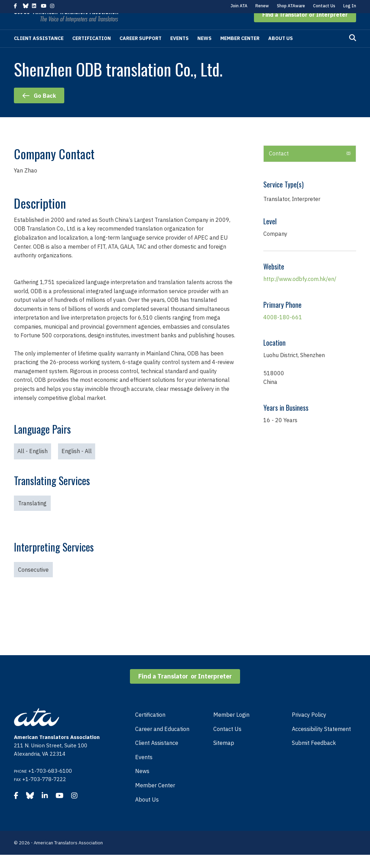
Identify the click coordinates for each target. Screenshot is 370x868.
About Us (281, 51)
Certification (92, 51)
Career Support (141, 51)
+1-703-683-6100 (50, 784)
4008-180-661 (283, 330)
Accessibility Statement (321, 742)
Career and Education (162, 742)
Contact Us (324, 6)
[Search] (353, 51)
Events (179, 51)
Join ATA (239, 6)
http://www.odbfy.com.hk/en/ (300, 292)
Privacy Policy (309, 728)
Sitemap (224, 756)
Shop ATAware (291, 6)
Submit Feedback (314, 756)
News (204, 51)
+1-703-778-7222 (44, 792)
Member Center (240, 51)
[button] (305, 28)
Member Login (231, 728)
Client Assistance (39, 51)
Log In (350, 6)
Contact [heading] (279, 167)
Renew (262, 6)
